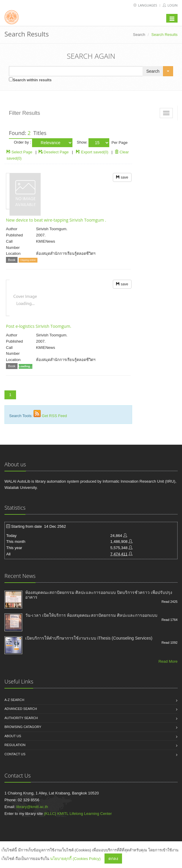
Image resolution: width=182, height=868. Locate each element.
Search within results (32, 80)
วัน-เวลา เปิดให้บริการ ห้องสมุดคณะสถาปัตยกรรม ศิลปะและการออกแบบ (91, 615)
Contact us (15, 754)
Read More (168, 661)
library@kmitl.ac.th (32, 807)
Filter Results (24, 113)
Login (170, 5)
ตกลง (113, 859)
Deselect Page (54, 152)
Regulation (15, 745)
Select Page (19, 152)
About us (13, 736)
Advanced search (21, 709)
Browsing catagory (23, 727)
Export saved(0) (95, 152)
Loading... (26, 366)
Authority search (21, 718)
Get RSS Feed (54, 416)
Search (139, 35)
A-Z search (14, 700)
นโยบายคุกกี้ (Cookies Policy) (75, 859)
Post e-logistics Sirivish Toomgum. (39, 326)
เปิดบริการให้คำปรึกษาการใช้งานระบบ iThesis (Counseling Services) (89, 638)
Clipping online (28, 260)
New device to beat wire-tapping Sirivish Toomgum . (56, 220)
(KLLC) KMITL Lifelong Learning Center (78, 814)
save (122, 177)
